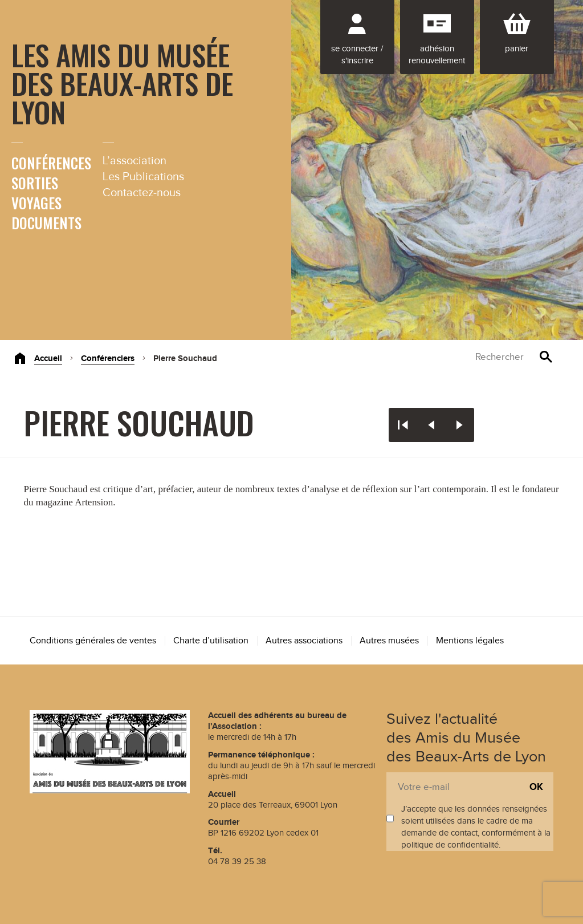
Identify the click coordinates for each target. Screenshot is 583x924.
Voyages (36, 203)
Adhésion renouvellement (437, 55)
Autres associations (304, 641)
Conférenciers (108, 358)
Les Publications (143, 177)
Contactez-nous (142, 193)
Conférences (51, 163)
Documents (46, 223)
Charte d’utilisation (211, 641)
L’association (134, 161)
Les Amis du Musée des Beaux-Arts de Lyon (122, 83)
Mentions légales (470, 641)
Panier (517, 49)
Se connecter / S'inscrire (357, 55)
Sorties (35, 183)
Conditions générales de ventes (93, 641)
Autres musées (389, 641)
